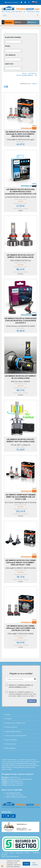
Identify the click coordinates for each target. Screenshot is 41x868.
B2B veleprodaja (10, 748)
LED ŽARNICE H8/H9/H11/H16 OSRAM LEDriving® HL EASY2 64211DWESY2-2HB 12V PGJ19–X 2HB (21, 134)
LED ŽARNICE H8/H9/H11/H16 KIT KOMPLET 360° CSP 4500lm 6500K (21, 441)
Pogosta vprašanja (11, 740)
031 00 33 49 (12, 783)
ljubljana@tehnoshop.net (15, 785)
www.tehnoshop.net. (33, 765)
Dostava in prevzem (11, 727)
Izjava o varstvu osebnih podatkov (16, 736)
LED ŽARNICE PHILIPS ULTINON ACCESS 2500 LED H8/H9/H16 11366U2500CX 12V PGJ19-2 (20, 321)
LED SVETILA (33, 73)
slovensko (33, 2)
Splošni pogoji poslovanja (13, 731)
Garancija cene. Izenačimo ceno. (15, 723)
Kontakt (8, 714)
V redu (26, 864)
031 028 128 (12, 781)
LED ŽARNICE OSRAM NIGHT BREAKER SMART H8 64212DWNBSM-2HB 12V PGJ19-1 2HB (21, 497)
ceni (29, 84)
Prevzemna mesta (11, 744)
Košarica (32, 22)
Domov (24, 73)
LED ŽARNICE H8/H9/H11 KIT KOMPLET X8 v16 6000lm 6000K (20, 377)
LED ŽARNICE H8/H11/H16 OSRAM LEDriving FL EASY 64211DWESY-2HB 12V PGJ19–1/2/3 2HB (21, 628)
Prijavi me (32, 701)
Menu (18, 22)
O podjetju (8, 719)
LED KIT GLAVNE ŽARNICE (25, 75)
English (36, 2)
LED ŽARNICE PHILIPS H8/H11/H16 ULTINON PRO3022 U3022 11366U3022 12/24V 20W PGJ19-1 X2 (20, 192)
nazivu (35, 84)
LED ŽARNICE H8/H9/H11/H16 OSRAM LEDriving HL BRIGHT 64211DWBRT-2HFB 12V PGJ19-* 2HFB (21, 563)
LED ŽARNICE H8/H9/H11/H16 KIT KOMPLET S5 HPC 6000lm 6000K (20, 256)
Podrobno (4, 22)
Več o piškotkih (35, 864)
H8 (36, 75)
